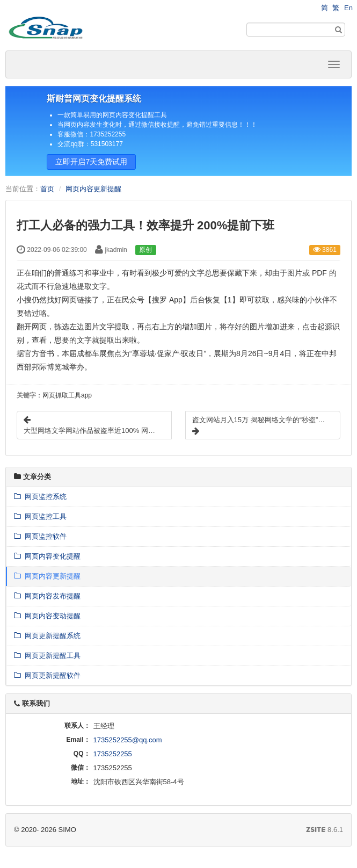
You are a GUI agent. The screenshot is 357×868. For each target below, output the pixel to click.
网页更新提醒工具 (47, 656)
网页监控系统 (40, 497)
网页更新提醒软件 (47, 675)
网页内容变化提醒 (47, 556)
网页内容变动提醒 (47, 616)
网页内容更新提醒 (93, 189)
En (348, 8)
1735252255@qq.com (128, 740)
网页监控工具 (40, 516)
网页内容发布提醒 (47, 596)
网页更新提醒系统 (47, 636)
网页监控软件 (40, 536)
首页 (47, 189)
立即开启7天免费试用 (91, 162)
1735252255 (113, 754)
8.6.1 (325, 830)
